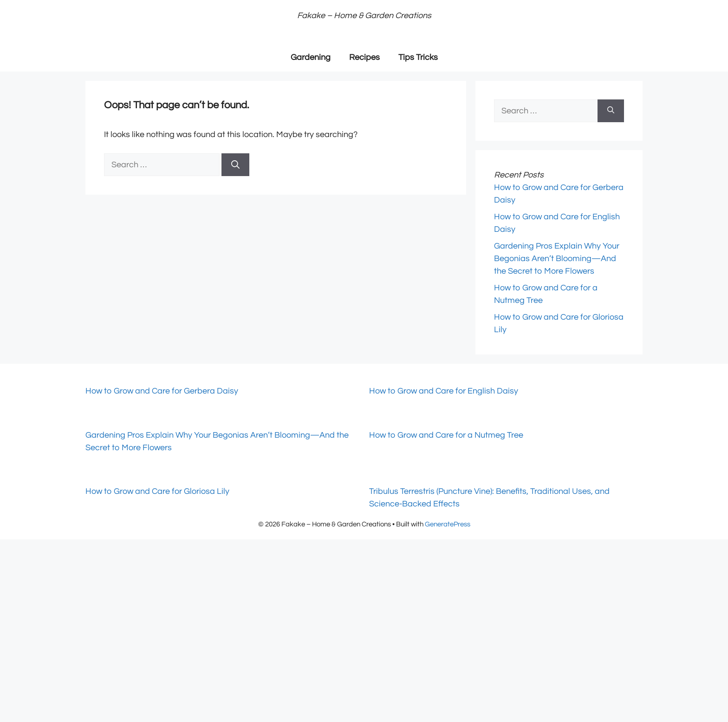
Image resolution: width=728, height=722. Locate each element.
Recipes (364, 57)
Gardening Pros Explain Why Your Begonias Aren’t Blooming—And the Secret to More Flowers (557, 259)
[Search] (235, 165)
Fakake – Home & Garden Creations (364, 16)
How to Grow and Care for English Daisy (444, 391)
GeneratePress (448, 524)
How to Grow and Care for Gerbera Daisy (162, 391)
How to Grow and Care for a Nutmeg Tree (446, 435)
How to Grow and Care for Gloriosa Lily (157, 491)
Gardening (311, 57)
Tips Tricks (418, 57)
